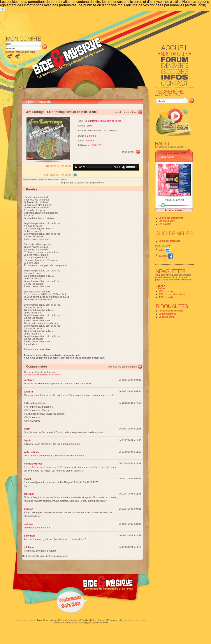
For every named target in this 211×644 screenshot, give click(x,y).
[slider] (100, 167)
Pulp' (27, 429)
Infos (94, 620)
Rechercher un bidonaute (171, 311)
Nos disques (52, 620)
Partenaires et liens (117, 620)
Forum (62, 620)
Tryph (27, 440)
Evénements (74, 620)
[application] (106, 167)
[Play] (76, 167)
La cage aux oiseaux (169, 153)
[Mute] (123, 167)
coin (48, 223)
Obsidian (29, 494)
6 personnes (29, 179)
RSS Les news (166, 291)
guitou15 (180, 200)
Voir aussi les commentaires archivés (42, 375)
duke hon (29, 536)
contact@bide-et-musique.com (94, 623)
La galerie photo (167, 317)
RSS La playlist (166, 297)
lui (78, 444)
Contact (102, 620)
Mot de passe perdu (26, 52)
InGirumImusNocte (35, 403)
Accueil (40, 620)
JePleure (29, 380)
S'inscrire (10, 52)
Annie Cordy (167, 157)
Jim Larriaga (35, 112)
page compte (162, 280)
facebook (166, 256)
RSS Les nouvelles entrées (172, 294)
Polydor (90, 141)
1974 (90, 126)
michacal (29, 547)
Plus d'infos (128, 152)
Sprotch (29, 509)
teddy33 (29, 392)
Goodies (85, 620)
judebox (29, 524)
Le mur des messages (169, 241)
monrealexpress (33, 464)
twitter (164, 250)
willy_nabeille (32, 452)
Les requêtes (165, 224)
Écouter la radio (174, 210)
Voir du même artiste (126, 112)
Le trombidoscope (167, 314)
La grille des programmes (171, 218)
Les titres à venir (167, 221)
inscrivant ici (186, 280)
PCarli (28, 479)
